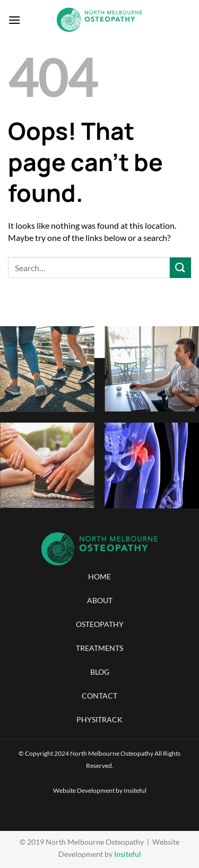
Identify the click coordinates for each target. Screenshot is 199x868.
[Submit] (180, 268)
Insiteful (135, 790)
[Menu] (14, 20)
